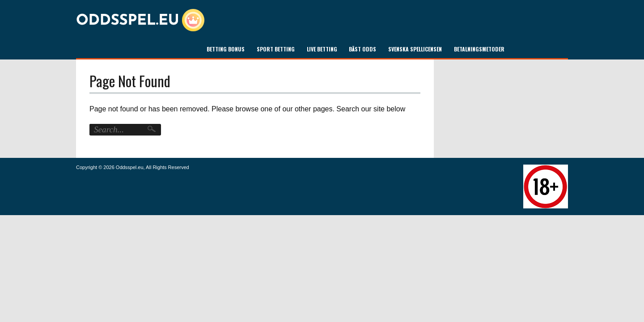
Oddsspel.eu (130, 167)
